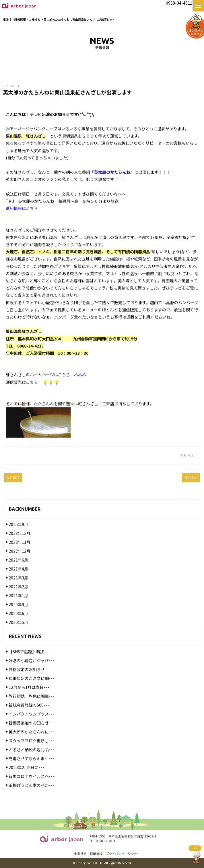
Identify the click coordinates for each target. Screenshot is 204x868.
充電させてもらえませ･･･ (32, 769)
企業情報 (80, 854)
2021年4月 (18, 579)
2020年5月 (18, 632)
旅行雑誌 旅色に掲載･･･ (32, 706)
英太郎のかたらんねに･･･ (32, 742)
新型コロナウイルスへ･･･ (32, 786)
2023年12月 (20, 543)
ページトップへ (196, 854)
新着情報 (20, 19)
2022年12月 (20, 561)
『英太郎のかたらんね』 (112, 182)
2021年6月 (18, 570)
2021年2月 (18, 597)
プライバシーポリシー (121, 854)
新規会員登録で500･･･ (29, 715)
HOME (7, 19)
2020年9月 (18, 615)
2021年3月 (18, 588)
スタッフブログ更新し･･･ (32, 751)
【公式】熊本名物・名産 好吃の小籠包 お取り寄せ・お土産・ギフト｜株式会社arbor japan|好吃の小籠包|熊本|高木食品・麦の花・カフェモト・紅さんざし (19, 6)
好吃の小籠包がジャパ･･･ (32, 671)
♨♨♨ (80, 385)
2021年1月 (18, 606)
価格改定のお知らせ (27, 680)
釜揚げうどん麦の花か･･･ (32, 795)
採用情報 (96, 854)
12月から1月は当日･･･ (29, 697)
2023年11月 (20, 552)
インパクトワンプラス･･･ (32, 724)
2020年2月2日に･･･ (27, 777)
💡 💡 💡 (51, 392)
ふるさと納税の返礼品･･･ (32, 760)
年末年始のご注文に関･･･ (32, 688)
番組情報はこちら (22, 218)
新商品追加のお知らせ (29, 733)
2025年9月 (18, 534)
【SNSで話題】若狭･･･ (29, 662)
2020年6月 (18, 623)
